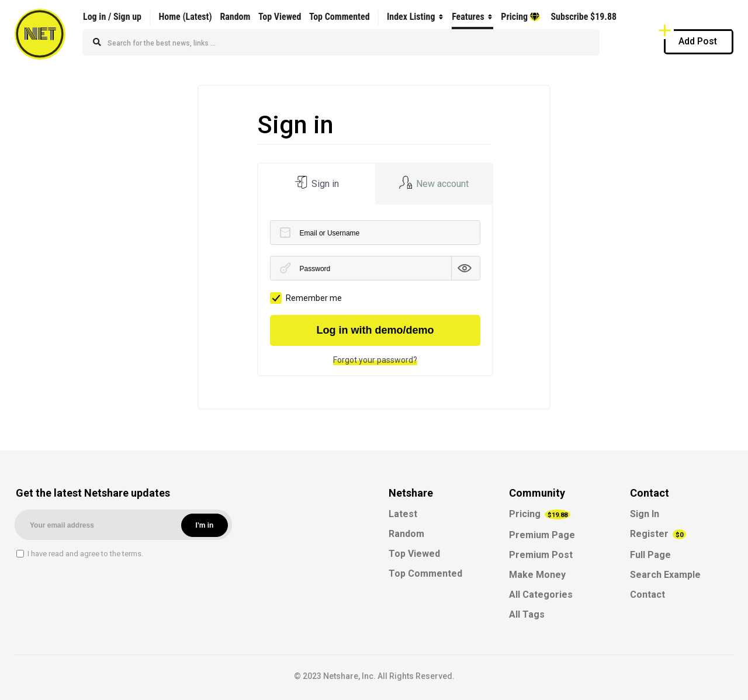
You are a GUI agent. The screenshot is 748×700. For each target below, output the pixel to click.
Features (468, 17)
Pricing (520, 17)
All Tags (527, 614)
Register (658, 534)
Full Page (650, 555)
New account (441, 184)
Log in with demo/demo (375, 330)
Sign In (645, 514)
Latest (403, 514)
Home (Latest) (185, 17)
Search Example (665, 575)
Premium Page (542, 535)
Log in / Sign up (112, 17)
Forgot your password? (375, 360)
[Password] (375, 268)
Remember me (306, 298)
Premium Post (541, 555)
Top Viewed (280, 17)
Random (235, 17)
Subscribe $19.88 (583, 17)
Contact (647, 595)
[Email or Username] (375, 233)
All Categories (541, 595)
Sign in (324, 184)
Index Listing (411, 17)
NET (40, 34)
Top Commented (339, 17)
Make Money (537, 575)
